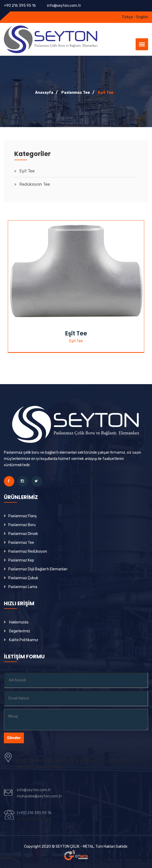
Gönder (14, 738)
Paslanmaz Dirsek (23, 534)
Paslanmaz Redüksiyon (28, 551)
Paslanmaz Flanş (22, 516)
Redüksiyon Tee (35, 184)
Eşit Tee (106, 93)
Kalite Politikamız (24, 640)
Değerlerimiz (20, 631)
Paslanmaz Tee (76, 93)
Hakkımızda (19, 622)
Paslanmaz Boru (22, 525)
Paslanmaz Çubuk (23, 578)
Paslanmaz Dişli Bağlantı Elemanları (38, 569)
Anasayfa (44, 93)
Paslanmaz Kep (21, 560)
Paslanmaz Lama (23, 587)
